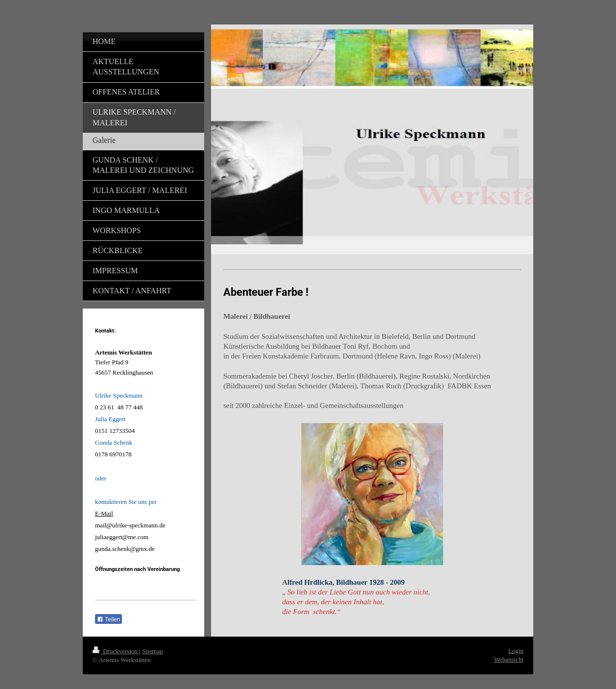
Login (516, 651)
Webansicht (509, 659)
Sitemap (153, 651)
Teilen (108, 619)
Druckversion (116, 651)
